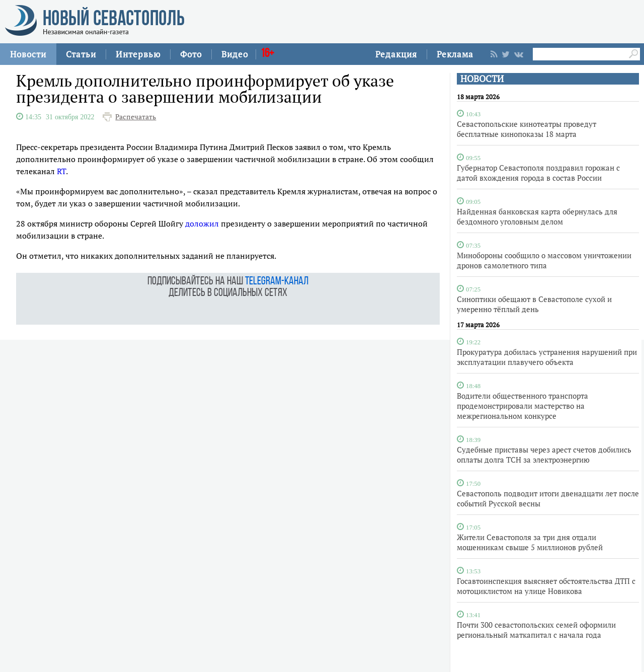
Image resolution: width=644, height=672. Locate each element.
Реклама (455, 54)
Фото (191, 54)
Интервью (138, 54)
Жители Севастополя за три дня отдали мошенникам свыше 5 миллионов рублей (530, 542)
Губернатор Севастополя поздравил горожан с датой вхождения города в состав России (538, 173)
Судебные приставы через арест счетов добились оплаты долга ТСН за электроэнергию (544, 455)
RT (61, 171)
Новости (28, 54)
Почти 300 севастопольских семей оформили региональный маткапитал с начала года (536, 630)
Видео (235, 54)
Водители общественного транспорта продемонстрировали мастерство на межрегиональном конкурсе (522, 406)
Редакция (396, 54)
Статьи (81, 54)
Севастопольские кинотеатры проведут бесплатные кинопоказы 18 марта (527, 129)
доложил (202, 223)
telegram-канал (277, 282)
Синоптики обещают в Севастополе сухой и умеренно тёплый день (534, 304)
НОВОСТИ (482, 79)
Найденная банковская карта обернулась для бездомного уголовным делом (537, 216)
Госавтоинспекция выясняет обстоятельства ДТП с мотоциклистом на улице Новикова (546, 586)
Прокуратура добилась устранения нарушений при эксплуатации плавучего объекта (547, 357)
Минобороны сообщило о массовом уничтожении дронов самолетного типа (544, 260)
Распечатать (136, 117)
